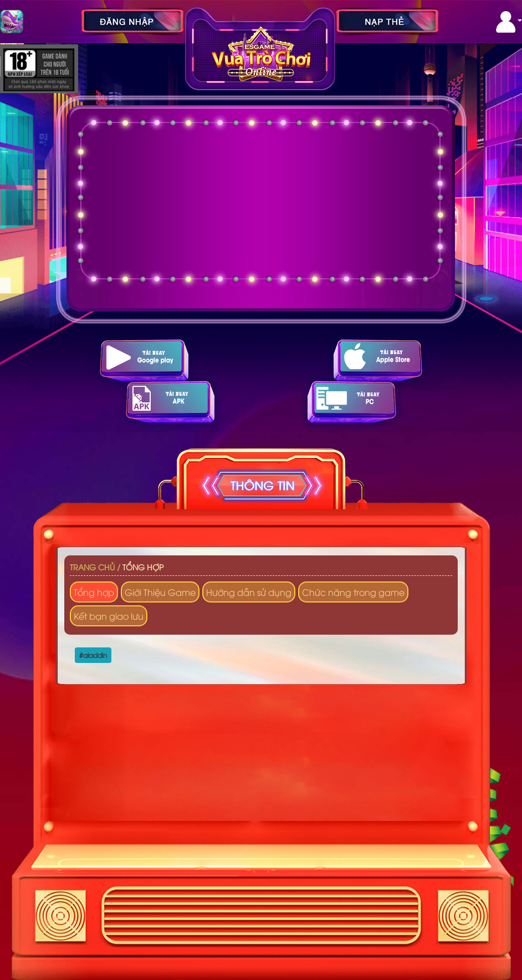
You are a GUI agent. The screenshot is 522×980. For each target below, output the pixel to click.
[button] (509, 22)
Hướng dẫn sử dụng (249, 592)
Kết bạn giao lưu (109, 616)
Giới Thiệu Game (160, 592)
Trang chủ (92, 567)
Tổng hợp (143, 567)
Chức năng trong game (353, 592)
